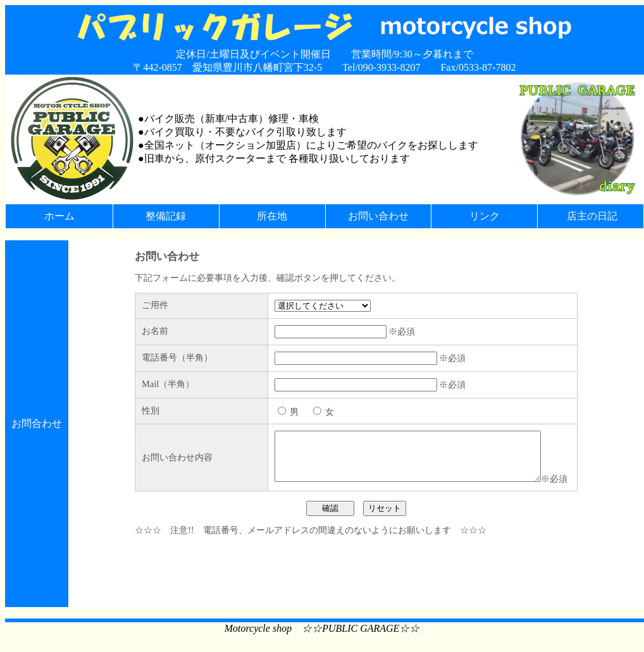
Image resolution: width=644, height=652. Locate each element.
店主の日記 (592, 216)
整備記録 (166, 216)
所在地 (272, 216)
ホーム (59, 216)
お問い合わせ (378, 216)
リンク (485, 216)
